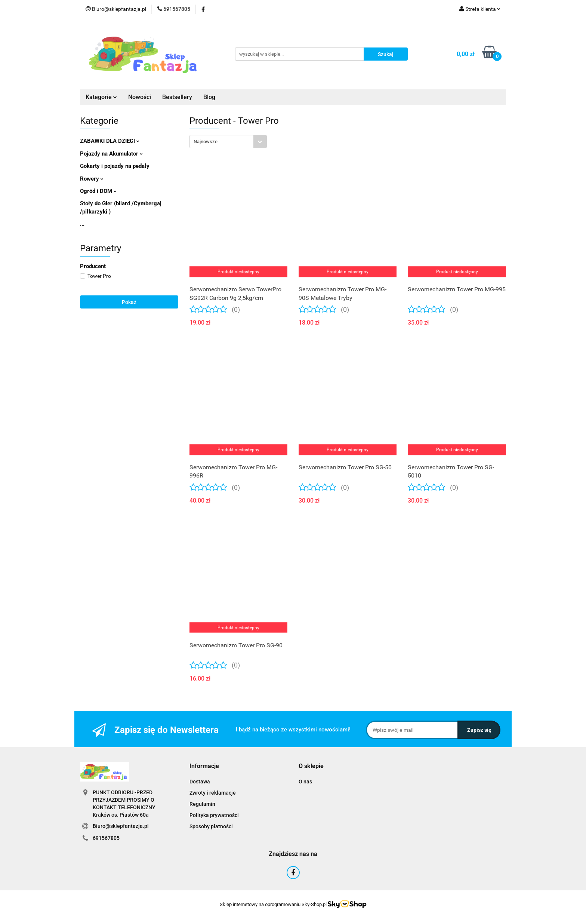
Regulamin (202, 804)
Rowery (92, 179)
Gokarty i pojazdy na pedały (115, 166)
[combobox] (228, 142)
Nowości (140, 97)
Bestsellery (177, 97)
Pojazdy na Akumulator (111, 154)
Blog (209, 97)
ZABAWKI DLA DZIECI (110, 141)
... (82, 224)
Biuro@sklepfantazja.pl (121, 826)
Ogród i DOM (98, 191)
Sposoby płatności (211, 826)
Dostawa (200, 782)
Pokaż (129, 302)
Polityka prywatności (214, 815)
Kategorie (101, 97)
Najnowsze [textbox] (206, 142)
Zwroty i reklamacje (213, 793)
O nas (305, 782)
